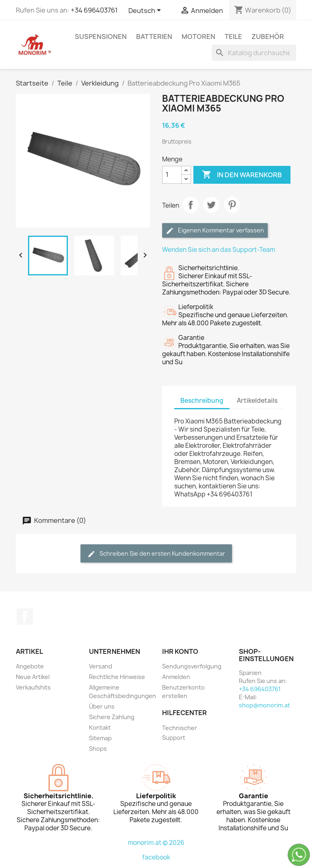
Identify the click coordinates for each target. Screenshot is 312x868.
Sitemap (100, 738)
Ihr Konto (180, 651)
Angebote (30, 666)
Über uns (102, 706)
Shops (98, 749)
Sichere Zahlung (112, 717)
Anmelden (176, 677)
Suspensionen (101, 37)
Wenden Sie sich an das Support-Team (219, 250)
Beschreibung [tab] (202, 401)
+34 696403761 (94, 10)
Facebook (25, 617)
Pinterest (232, 205)
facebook (156, 857)
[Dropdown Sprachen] (146, 11)
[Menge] (172, 175)
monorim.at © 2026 (156, 843)
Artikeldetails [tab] (257, 401)
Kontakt (100, 727)
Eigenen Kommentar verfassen (215, 231)
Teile (233, 37)
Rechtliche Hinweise (117, 677)
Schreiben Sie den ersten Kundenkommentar (156, 554)
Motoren (198, 37)
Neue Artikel (33, 677)
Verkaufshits (33, 687)
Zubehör (268, 37)
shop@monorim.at (264, 705)
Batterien (154, 37)
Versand (101, 666)
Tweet (211, 205)
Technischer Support (180, 733)
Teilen (191, 205)
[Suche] (254, 53)
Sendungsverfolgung (192, 666)
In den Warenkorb (242, 175)
